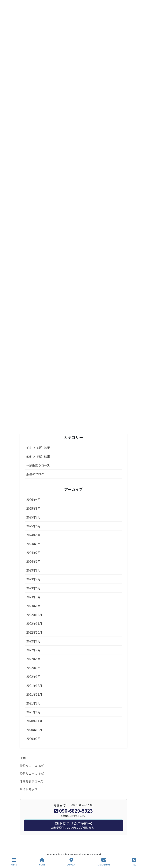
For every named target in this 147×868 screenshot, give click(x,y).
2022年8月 (33, 641)
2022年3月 (33, 668)
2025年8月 (33, 508)
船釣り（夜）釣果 (38, 456)
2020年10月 (34, 730)
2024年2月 (33, 553)
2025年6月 (33, 526)
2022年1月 (33, 677)
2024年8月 (33, 535)
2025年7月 (33, 517)
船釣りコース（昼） (33, 766)
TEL (134, 862)
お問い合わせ (104, 862)
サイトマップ (29, 789)
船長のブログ (35, 474)
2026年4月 (33, 500)
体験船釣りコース (38, 465)
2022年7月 (33, 650)
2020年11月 (34, 721)
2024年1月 (33, 561)
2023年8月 (33, 570)
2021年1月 (33, 712)
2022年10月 (34, 632)
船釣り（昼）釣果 (38, 448)
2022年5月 (33, 659)
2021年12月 (34, 686)
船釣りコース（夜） (33, 774)
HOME (24, 758)
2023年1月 (33, 606)
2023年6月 (33, 588)
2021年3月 (33, 703)
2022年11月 (34, 623)
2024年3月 (33, 544)
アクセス (71, 862)
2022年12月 (34, 615)
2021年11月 (34, 694)
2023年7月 (33, 579)
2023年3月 (33, 597)
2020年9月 (33, 739)
